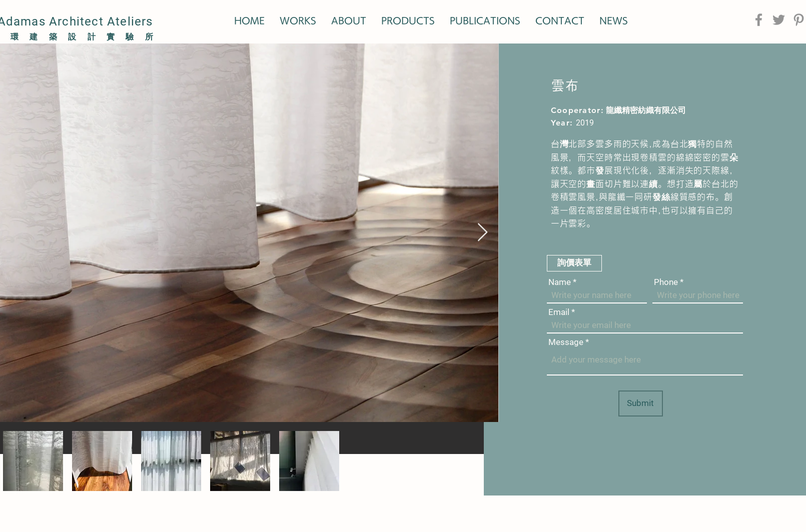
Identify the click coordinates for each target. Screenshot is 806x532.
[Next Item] (483, 233)
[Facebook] (759, 20)
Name (560, 282)
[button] (574, 263)
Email (559, 312)
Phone (666, 282)
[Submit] (641, 403)
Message (566, 342)
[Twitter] (779, 20)
